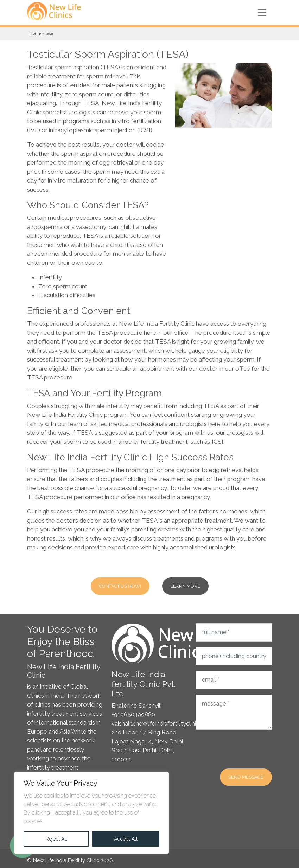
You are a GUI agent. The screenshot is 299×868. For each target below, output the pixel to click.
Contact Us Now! (120, 586)
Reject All (56, 839)
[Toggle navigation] (262, 13)
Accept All (126, 839)
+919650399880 (133, 714)
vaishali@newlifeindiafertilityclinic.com (162, 723)
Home (36, 33)
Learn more (185, 586)
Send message (246, 777)
